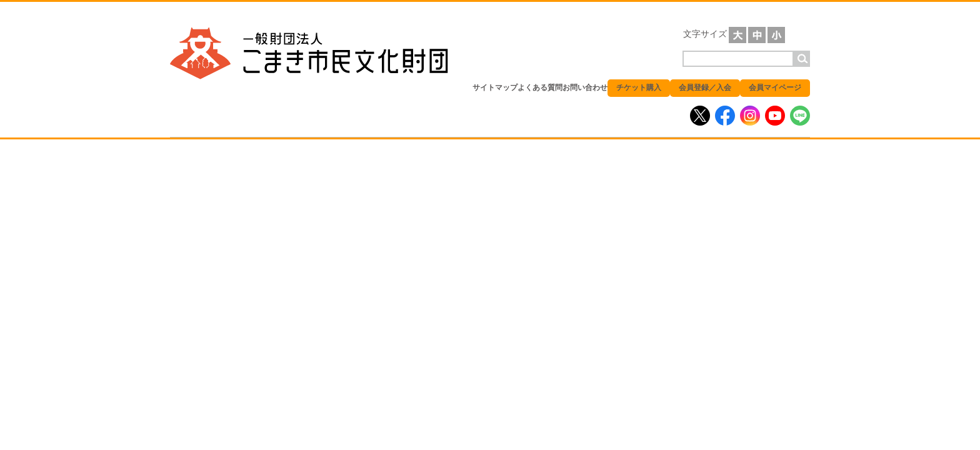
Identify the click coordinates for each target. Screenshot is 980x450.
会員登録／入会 (705, 87)
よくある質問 (540, 87)
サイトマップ (495, 87)
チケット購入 (639, 87)
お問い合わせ (585, 87)
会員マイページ (775, 87)
